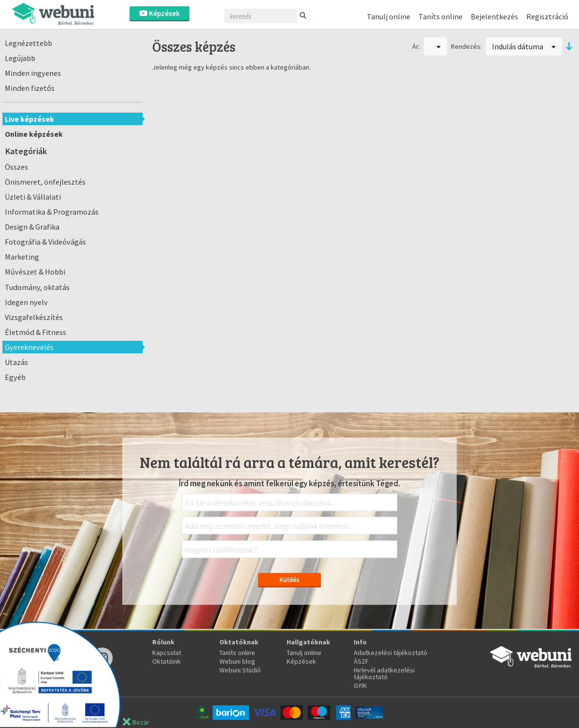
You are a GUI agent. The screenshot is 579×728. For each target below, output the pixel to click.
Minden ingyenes (33, 73)
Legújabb (20, 58)
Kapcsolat (167, 653)
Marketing (22, 257)
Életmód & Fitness (36, 332)
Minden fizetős (30, 88)
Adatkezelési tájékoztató (391, 653)
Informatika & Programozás (52, 212)
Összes (16, 167)
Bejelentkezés (494, 16)
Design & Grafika (32, 227)
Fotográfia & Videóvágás (45, 242)
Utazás (16, 362)
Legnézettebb (29, 43)
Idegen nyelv (26, 302)
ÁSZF (361, 661)
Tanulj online (389, 16)
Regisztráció (547, 16)
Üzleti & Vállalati (33, 197)
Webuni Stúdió (240, 670)
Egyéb (15, 377)
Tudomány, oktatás (37, 287)
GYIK (360, 685)
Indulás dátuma (524, 46)
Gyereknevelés (29, 347)
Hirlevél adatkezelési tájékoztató (384, 673)
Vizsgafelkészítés (34, 317)
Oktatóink (166, 661)
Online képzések (34, 134)
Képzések (159, 13)
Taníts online (441, 16)
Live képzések (29, 119)
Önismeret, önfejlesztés (45, 182)
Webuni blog (237, 661)
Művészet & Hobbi (35, 272)
